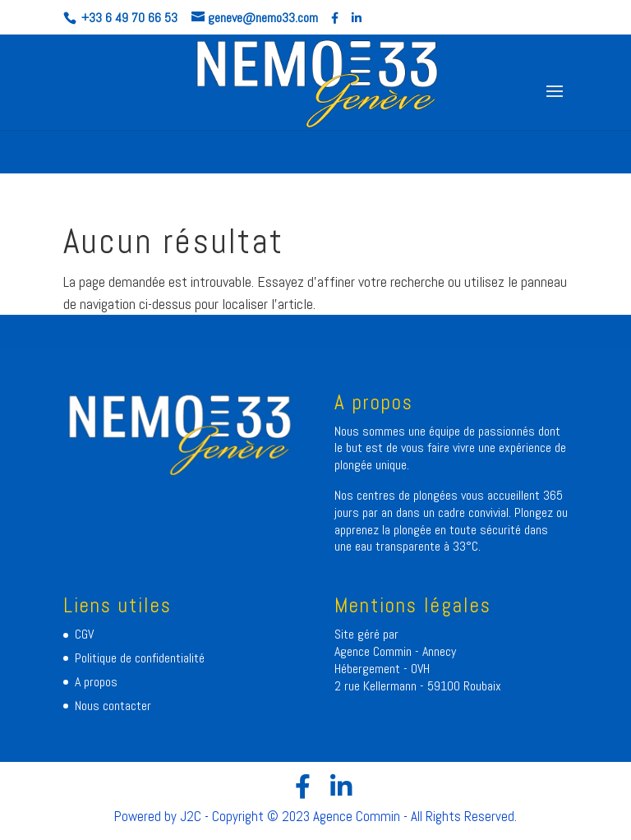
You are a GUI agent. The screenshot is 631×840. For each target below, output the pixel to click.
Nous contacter (113, 706)
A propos (96, 682)
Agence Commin (375, 651)
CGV (84, 634)
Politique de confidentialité (140, 658)
